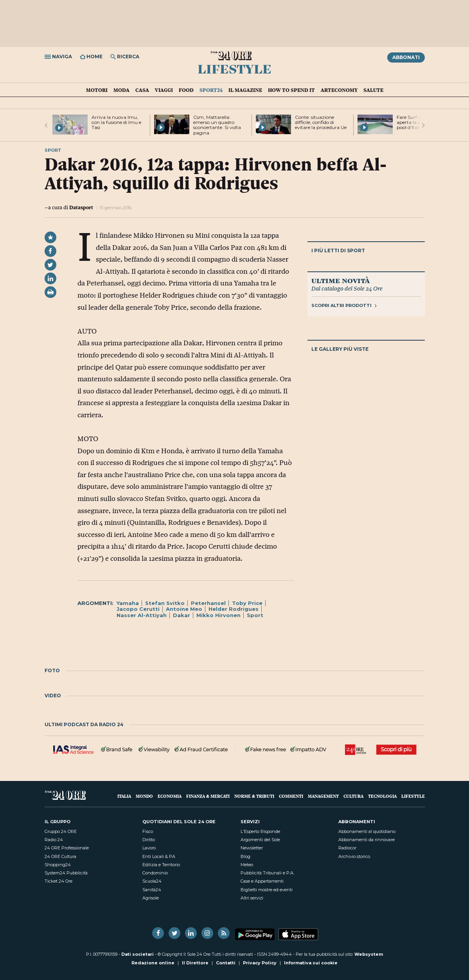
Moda (121, 90)
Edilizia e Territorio (161, 865)
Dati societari (137, 954)
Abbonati (406, 57)
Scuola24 (152, 881)
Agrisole (151, 898)
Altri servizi (252, 898)
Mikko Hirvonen (218, 615)
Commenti (291, 796)
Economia (170, 796)
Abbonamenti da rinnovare (367, 840)
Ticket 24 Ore (58, 881)
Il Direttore (195, 963)
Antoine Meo (184, 609)
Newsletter (252, 848)
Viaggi (164, 90)
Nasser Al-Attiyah (142, 615)
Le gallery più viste (340, 349)
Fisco (148, 831)
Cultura (353, 796)
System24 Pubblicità (66, 873)
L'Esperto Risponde (260, 831)
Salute (373, 90)
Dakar (181, 615)
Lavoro (149, 848)
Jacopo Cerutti (138, 609)
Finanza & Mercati (208, 796)
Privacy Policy (260, 963)
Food (186, 90)
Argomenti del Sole (260, 840)
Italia (124, 796)
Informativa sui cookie (311, 963)
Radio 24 (54, 840)
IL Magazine (245, 90)
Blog (245, 856)
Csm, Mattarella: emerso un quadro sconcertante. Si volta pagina (217, 125)
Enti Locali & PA (159, 856)
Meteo (247, 865)
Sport (255, 615)
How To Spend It (291, 90)
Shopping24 (58, 865)
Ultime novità (341, 280)
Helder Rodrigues (234, 609)
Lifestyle (234, 68)
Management (323, 796)
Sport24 (211, 90)
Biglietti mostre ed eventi (267, 890)
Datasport (81, 207)
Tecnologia (382, 796)
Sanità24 (152, 890)
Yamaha (128, 603)
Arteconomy (339, 90)
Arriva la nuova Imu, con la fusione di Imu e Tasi (116, 122)
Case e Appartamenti (262, 881)
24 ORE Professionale (67, 848)
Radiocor (347, 848)
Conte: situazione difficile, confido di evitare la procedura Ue (321, 122)
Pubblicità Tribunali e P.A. (267, 873)
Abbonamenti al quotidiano (367, 831)
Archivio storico (354, 856)
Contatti (226, 963)
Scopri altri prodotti (344, 305)
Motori (97, 90)
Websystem (369, 954)
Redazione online (153, 963)
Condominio (155, 873)
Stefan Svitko (165, 603)
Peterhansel (208, 603)
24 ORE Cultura (60, 856)
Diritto (149, 840)
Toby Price (247, 603)
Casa (142, 90)
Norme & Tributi (254, 796)
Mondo (144, 796)
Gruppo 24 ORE (61, 831)
